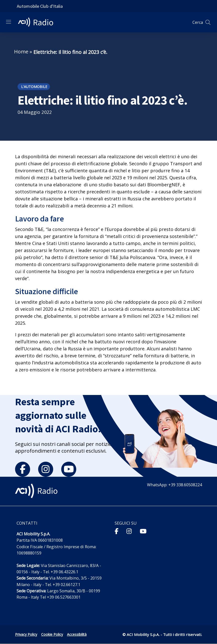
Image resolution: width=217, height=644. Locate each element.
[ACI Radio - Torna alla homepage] (38, 22)
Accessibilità (77, 634)
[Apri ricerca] (208, 22)
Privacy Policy (26, 634)
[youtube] (69, 469)
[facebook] (23, 469)
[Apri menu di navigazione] (9, 22)
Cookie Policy (52, 634)
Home (21, 52)
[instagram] (46, 469)
